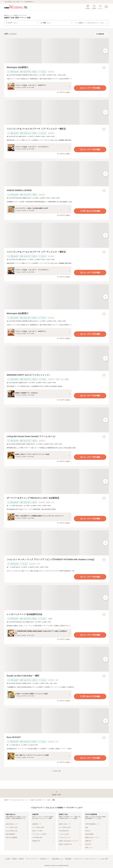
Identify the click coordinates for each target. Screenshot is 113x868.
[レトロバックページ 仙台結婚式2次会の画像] (57, 598)
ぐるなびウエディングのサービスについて (85, 859)
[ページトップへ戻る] (57, 793)
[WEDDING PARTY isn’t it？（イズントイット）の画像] (57, 358)
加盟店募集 (68, 859)
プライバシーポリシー (32, 859)
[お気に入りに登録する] (104, 68)
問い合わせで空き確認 (90, 211)
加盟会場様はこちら (58, 859)
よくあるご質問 (103, 859)
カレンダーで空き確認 (90, 88)
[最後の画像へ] (105, 51)
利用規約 (15, 859)
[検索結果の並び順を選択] (102, 34)
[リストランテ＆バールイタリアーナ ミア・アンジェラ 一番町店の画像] (57, 112)
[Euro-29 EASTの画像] (57, 721)
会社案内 (8, 859)
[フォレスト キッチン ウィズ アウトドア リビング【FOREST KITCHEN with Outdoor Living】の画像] (57, 543)
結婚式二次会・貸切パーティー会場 (40, 800)
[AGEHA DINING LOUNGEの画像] (57, 174)
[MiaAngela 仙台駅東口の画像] (57, 51)
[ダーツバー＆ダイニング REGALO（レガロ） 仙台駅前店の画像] (57, 481)
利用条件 (21, 859)
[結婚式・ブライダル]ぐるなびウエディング (16, 800)
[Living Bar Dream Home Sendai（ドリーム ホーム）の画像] (57, 420)
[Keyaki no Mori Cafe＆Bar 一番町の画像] (57, 659)
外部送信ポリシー (45, 859)
